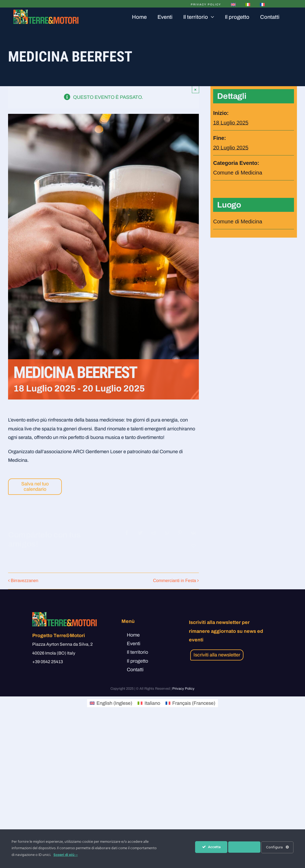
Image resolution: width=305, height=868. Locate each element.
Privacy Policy (183, 689)
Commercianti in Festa (174, 581)
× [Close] (195, 90)
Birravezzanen (24, 581)
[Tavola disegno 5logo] (46, 12)
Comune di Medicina (238, 173)
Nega (244, 847)
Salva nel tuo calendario (35, 486)
